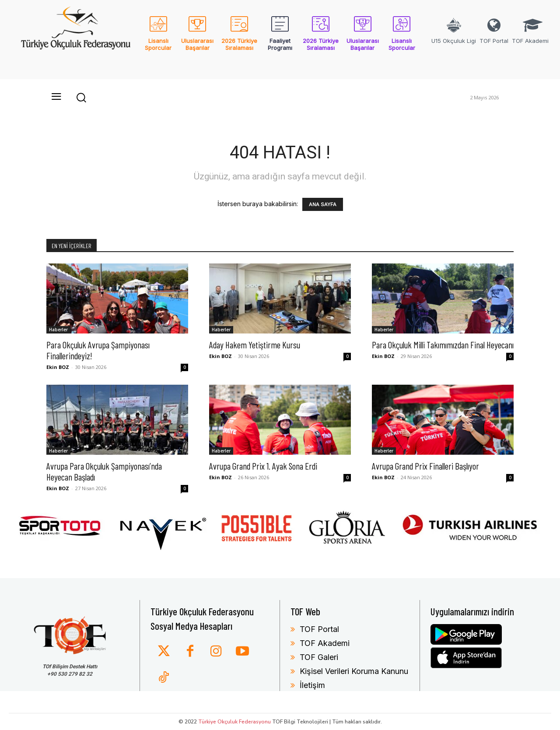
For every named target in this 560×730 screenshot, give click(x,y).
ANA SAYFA (323, 204)
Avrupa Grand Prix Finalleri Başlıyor (425, 466)
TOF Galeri (319, 657)
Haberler (58, 330)
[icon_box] (158, 39)
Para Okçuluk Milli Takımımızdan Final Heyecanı (443, 345)
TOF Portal (319, 629)
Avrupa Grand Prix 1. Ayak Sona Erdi (263, 466)
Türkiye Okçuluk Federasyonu (234, 722)
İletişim (312, 685)
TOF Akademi (325, 643)
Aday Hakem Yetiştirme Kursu (255, 345)
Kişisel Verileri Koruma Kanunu (354, 671)
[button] (81, 97)
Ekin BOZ (58, 367)
